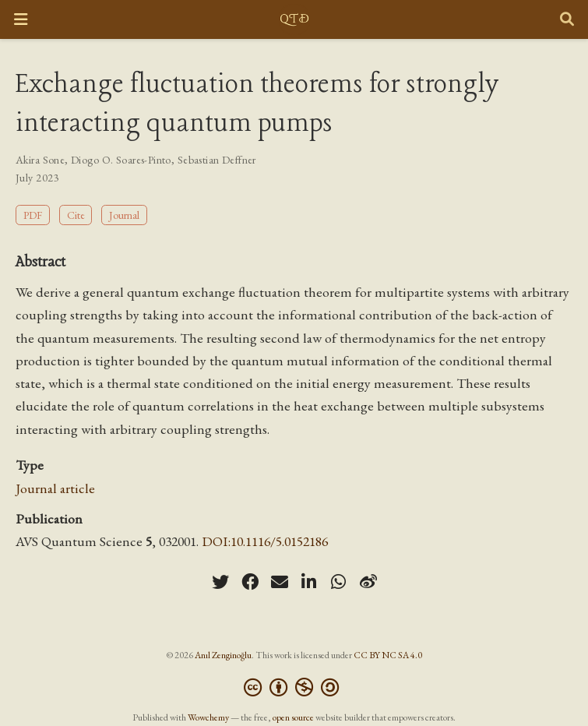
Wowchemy (208, 717)
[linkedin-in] (309, 582)
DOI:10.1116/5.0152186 (265, 541)
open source (293, 717)
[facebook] (250, 582)
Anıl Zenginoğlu (223, 655)
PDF (33, 215)
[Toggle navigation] (21, 19)
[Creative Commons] (294, 687)
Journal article (55, 488)
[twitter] (220, 582)
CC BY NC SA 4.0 (388, 655)
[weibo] (368, 582)
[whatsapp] (339, 582)
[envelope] (280, 582)
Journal (124, 215)
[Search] (567, 20)
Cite (76, 215)
